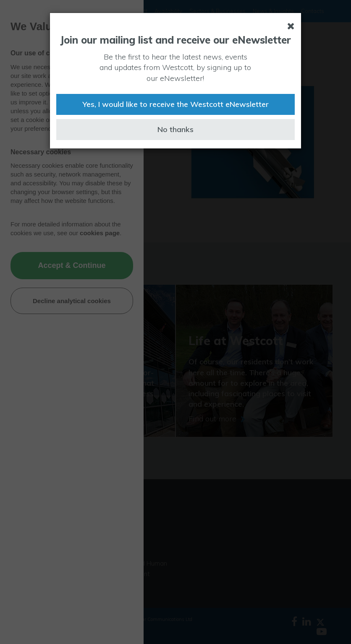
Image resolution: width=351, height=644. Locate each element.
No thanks (175, 129)
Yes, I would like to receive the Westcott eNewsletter (175, 104)
